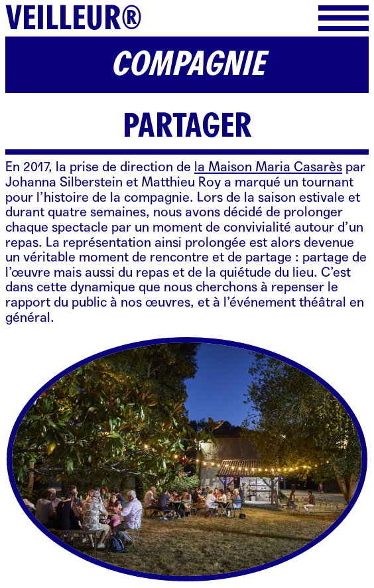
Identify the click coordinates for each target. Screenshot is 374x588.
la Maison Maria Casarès (268, 167)
